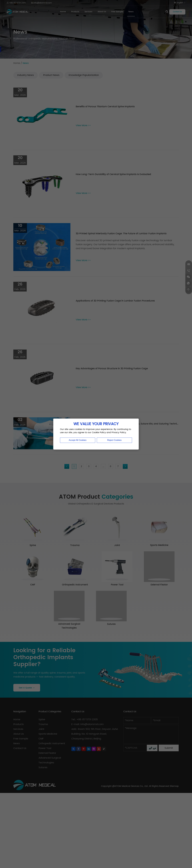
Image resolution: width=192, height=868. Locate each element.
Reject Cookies (114, 440)
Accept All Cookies (78, 440)
